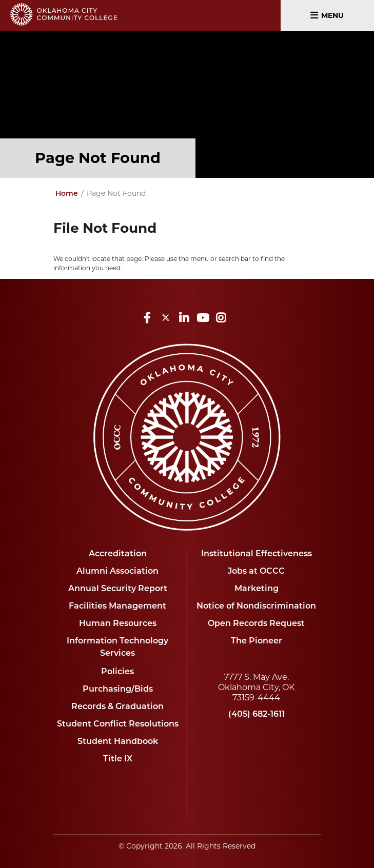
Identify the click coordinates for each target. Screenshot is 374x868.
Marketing (257, 589)
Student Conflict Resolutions (118, 724)
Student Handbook (118, 742)
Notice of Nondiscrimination (256, 607)
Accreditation (118, 554)
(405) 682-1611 (257, 715)
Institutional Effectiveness (257, 554)
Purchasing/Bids (118, 690)
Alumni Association (117, 572)
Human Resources (118, 624)
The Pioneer (257, 641)
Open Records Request (256, 624)
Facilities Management (117, 607)
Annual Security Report (118, 589)
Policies (117, 672)
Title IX (118, 759)
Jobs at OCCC (256, 572)
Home (67, 194)
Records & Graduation (117, 707)
